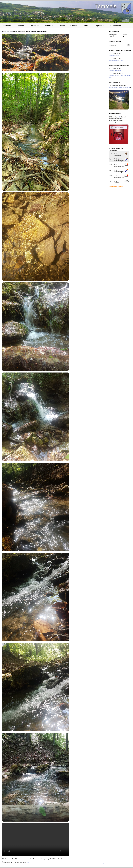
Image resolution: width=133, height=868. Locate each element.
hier (28, 862)
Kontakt (74, 26)
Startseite (7, 26)
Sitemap (86, 26)
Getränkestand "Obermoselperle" (119, 87)
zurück (102, 864)
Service (62, 26)
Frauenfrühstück (114, 56)
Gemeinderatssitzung (116, 61)
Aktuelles (20, 26)
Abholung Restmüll (115, 71)
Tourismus (48, 26)
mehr (119, 117)
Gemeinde (34, 26)
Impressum (100, 26)
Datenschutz (115, 26)
